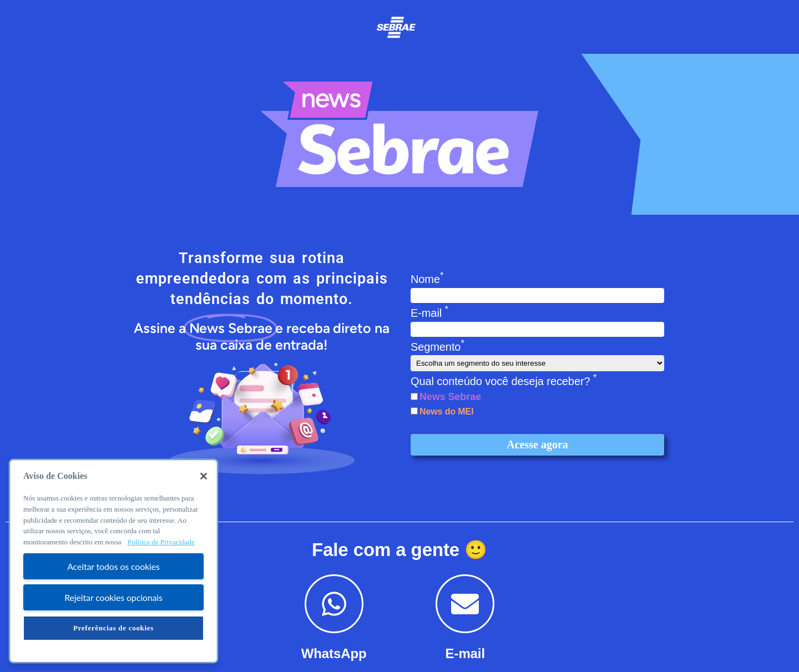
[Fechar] (204, 476)
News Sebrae (450, 397)
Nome (427, 279)
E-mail (429, 313)
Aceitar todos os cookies (113, 566)
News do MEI (447, 411)
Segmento (438, 347)
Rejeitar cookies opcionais (113, 597)
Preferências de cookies (113, 628)
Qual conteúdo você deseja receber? (504, 381)
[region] (113, 561)
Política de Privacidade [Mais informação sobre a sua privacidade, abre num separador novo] (161, 542)
